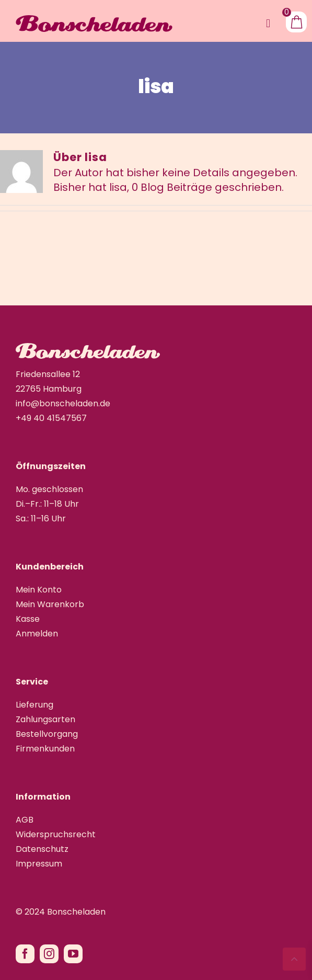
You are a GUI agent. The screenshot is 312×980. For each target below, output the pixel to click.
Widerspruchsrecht (56, 834)
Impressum (39, 864)
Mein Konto (39, 590)
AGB (25, 820)
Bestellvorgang (47, 734)
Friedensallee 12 (48, 374)
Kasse (28, 619)
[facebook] (25, 954)
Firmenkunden (45, 749)
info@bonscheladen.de (63, 403)
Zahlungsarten (45, 719)
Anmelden (37, 634)
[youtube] (73, 954)
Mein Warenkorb (50, 604)
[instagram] (49, 954)
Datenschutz (42, 849)
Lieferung (34, 705)
